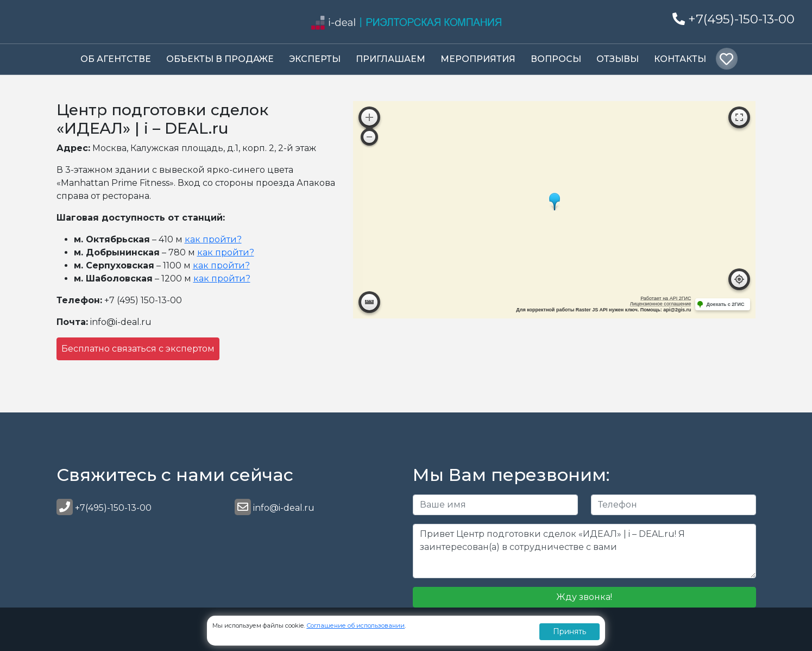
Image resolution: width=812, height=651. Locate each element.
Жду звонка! (584, 597)
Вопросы (556, 59)
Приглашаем (391, 59)
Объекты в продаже (220, 59)
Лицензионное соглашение (661, 304)
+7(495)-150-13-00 (734, 19)
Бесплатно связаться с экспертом (138, 349)
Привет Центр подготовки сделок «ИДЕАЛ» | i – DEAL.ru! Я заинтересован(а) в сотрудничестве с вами (584, 551)
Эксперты (315, 59)
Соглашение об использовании (355, 625)
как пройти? (213, 239)
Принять (569, 631)
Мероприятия (478, 59)
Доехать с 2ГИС (725, 304)
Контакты (680, 59)
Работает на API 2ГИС (666, 298)
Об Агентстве (116, 59)
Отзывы (618, 59)
